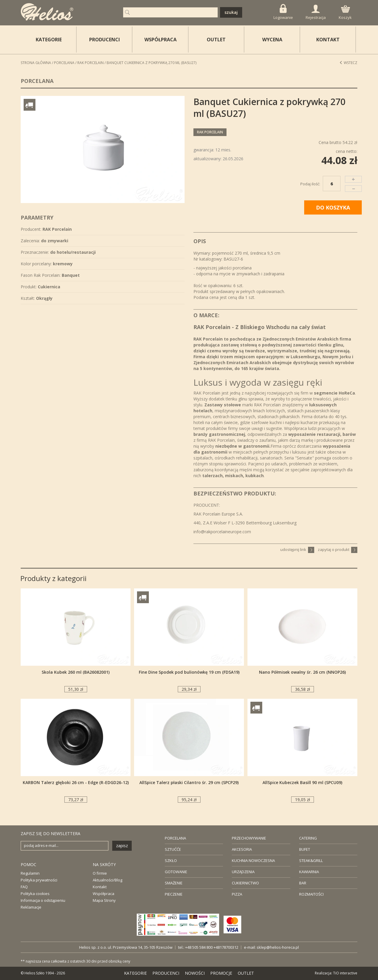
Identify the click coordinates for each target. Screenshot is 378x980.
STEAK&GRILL (311, 860)
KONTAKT (328, 40)
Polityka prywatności (39, 880)
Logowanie (283, 12)
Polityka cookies (35, 894)
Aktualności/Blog (107, 880)
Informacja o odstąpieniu (43, 900)
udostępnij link (297, 549)
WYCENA (272, 40)
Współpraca (104, 894)
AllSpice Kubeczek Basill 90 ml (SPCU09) (302, 782)
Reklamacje (31, 907)
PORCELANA (175, 838)
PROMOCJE (221, 973)
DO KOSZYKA (333, 207)
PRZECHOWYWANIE (249, 838)
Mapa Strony (104, 900)
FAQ (24, 887)
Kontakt (100, 887)
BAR (303, 883)
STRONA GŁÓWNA (36, 63)
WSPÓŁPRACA (161, 40)
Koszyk (345, 13)
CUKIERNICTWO (245, 883)
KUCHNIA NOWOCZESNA (253, 860)
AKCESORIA (242, 849)
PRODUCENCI (105, 40)
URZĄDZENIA (243, 872)
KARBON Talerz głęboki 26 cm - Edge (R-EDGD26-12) (76, 782)
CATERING (308, 838)
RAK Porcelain (91, 63)
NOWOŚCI (195, 973)
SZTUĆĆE (173, 849)
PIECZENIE (174, 894)
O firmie (100, 873)
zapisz (122, 846)
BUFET (305, 849)
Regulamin (30, 873)
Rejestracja (316, 12)
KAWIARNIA (309, 872)
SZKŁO (171, 860)
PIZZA (237, 894)
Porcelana (64, 63)
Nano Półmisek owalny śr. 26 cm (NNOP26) (302, 672)
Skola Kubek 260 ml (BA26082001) (76, 672)
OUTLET (216, 40)
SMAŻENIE (174, 883)
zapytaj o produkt (338, 549)
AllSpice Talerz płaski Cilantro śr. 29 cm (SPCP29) (189, 782)
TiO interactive (345, 973)
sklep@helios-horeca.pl (278, 947)
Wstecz (348, 63)
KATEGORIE (135, 973)
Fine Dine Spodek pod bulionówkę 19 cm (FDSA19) (189, 672)
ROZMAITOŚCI (311, 894)
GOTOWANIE (176, 872)
